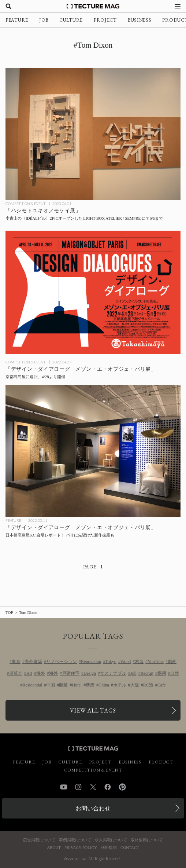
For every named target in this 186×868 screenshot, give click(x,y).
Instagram (78, 787)
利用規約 (109, 848)
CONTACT (130, 848)
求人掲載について (111, 840)
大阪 (135, 685)
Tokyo (111, 662)
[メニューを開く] (178, 6)
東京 (16, 662)
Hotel (77, 685)
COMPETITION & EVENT (25, 204)
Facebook (108, 787)
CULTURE (71, 20)
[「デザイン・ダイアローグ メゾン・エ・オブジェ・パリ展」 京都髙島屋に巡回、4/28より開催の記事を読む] (93, 292)
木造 (139, 662)
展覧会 (16, 673)
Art (29, 673)
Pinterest (122, 787)
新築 (90, 685)
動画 (172, 662)
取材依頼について (147, 840)
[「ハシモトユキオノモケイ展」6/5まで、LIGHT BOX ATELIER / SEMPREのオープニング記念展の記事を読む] (93, 134)
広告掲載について (39, 840)
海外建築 (33, 662)
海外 (41, 673)
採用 (162, 673)
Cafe (162, 685)
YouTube (156, 662)
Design (90, 673)
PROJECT (105, 20)
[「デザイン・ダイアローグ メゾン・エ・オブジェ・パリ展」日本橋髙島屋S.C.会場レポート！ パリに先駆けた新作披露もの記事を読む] (93, 451)
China (104, 685)
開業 (63, 685)
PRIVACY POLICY (81, 848)
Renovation (91, 662)
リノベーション (62, 662)
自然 (175, 673)
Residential (32, 685)
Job (133, 673)
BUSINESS (140, 20)
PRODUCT (161, 762)
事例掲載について (75, 840)
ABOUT (54, 848)
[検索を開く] (8, 6)
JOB (44, 20)
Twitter (93, 787)
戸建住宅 (71, 673)
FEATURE (17, 20)
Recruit (147, 673)
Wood (126, 662)
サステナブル (113, 673)
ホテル (120, 685)
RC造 (148, 685)
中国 (51, 685)
